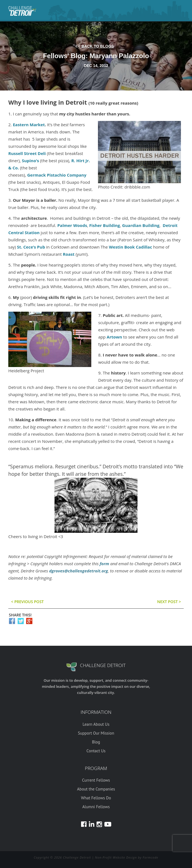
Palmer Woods (72, 225)
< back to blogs (96, 46)
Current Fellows (96, 780)
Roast (69, 254)
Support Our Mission (96, 733)
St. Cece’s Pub (31, 247)
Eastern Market (29, 125)
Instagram (99, 824)
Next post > (169, 602)
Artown (115, 337)
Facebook (84, 824)
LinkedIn (92, 824)
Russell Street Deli (27, 153)
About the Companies (96, 789)
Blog (96, 742)
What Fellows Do (96, 798)
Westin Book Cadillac (131, 247)
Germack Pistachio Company (57, 175)
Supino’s (30, 161)
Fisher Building (104, 225)
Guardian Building (141, 225)
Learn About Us (96, 724)
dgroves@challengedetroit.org (78, 571)
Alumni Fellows (96, 807)
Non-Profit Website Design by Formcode (127, 857)
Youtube (108, 824)
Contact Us (96, 751)
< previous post (27, 602)
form (104, 564)
